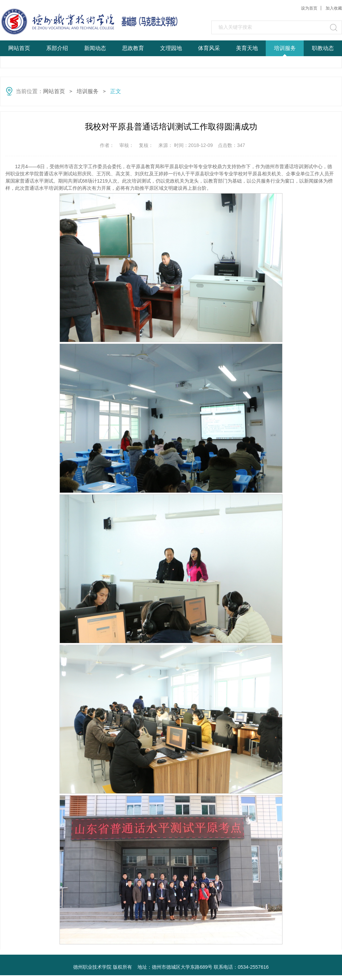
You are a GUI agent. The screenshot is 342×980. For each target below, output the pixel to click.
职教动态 (323, 48)
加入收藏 (334, 8)
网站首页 (19, 48)
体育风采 (209, 48)
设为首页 (309, 8)
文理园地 (171, 48)
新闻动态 (95, 48)
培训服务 (285, 48)
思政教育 (133, 48)
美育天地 (247, 48)
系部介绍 (57, 48)
